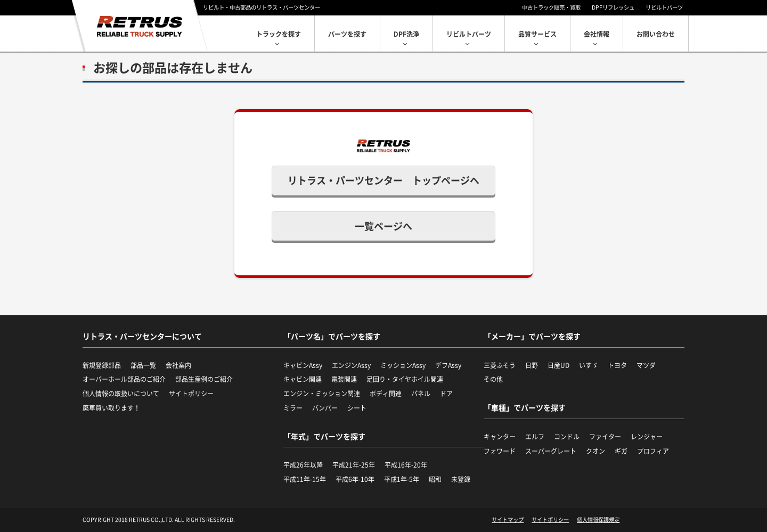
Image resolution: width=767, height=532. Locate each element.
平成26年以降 (303, 465)
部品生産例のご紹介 (204, 379)
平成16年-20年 (406, 465)
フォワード (500, 451)
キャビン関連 (303, 379)
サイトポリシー (191, 394)
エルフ (535, 437)
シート (357, 408)
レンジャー (647, 437)
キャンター (500, 437)
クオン (595, 451)
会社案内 (178, 365)
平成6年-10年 (355, 479)
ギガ (621, 451)
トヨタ (617, 365)
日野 (532, 365)
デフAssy (448, 365)
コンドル (567, 437)
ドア (446, 394)
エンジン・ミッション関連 (322, 394)
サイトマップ (508, 520)
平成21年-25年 (354, 465)
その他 (493, 379)
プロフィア (653, 451)
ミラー (293, 408)
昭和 (435, 479)
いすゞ (589, 365)
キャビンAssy (303, 365)
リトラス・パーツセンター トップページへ (383, 180)
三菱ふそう (500, 365)
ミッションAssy (403, 365)
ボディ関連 (386, 394)
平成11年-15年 (305, 479)
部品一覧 (143, 365)
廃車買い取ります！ (111, 408)
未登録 (461, 479)
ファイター (605, 437)
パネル (421, 394)
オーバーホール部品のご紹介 (124, 379)
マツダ (646, 365)
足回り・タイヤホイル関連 (405, 379)
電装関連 (344, 379)
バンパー (325, 408)
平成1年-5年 (402, 479)
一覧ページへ (383, 226)
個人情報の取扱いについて (121, 394)
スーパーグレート (551, 451)
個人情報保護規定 (598, 520)
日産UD (558, 365)
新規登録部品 (102, 365)
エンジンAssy (351, 365)
